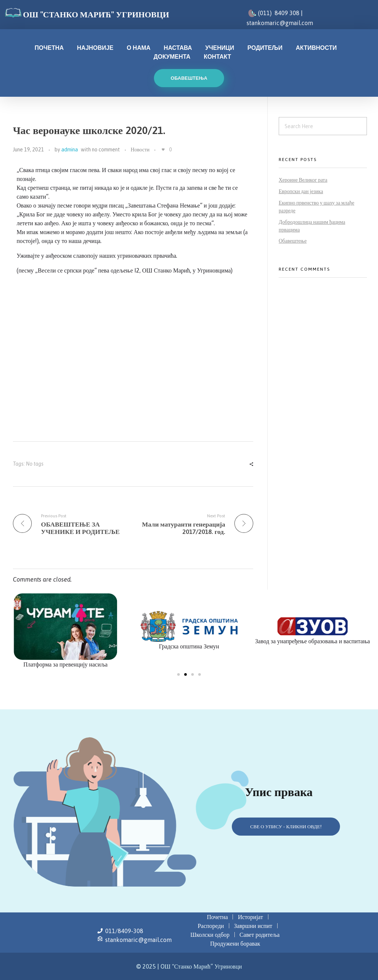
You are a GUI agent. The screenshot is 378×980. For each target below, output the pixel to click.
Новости (140, 150)
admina (70, 150)
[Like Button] (163, 150)
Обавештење (293, 241)
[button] (178, 674)
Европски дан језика (301, 191)
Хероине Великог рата (303, 180)
